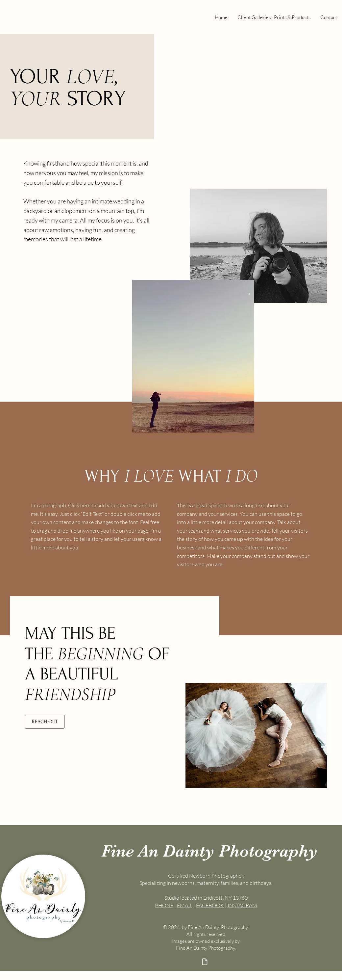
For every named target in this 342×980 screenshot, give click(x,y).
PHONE (164, 905)
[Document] (205, 962)
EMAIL (185, 905)
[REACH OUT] (45, 722)
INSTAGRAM (242, 905)
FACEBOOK (210, 905)
